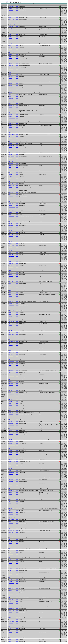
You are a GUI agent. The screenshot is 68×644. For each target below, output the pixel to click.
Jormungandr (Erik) (12, 303)
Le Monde (11, 340)
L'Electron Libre (12, 376)
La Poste (11, 325)
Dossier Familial (12, 160)
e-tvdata (10, 169)
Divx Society (11, 142)
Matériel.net (11, 400)
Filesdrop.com (11, 220)
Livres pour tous (12, 371)
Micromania (11, 416)
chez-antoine (11, 87)
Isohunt (10, 294)
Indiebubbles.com (12, 285)
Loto (10, 372)
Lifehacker (11, 369)
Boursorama (11, 69)
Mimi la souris (11, 420)
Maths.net (11, 401)
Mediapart (11, 405)
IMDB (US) (11, 282)
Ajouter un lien (8, 1)
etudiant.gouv (11, 203)
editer (17, 7)
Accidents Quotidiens (12, 12)
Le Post (10, 343)
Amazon (11, 38)
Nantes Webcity (11, 440)
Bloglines (11, 64)
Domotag (11, 158)
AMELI (10, 40)
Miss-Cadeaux (11, 423)
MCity (10, 403)
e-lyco (10, 167)
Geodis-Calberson (12, 245)
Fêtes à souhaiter (12, 216)
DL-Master (11, 147)
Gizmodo (11, 251)
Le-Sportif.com (11, 352)
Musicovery (11, 427)
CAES (10, 73)
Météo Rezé (11, 414)
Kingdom (11, 316)
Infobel (10, 287)
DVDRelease (11, 165)
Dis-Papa (11, 136)
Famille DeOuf (11, 211)
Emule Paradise (11, 185)
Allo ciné (11, 31)
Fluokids (11, 227)
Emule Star (11, 187)
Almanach (11, 33)
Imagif (10, 280)
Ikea (10, 278)
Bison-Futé (11, 58)
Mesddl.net (11, 411)
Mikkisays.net (11, 418)
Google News (11, 258)
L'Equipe (11, 320)
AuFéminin (11, 47)
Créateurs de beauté (12, 118)
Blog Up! (11, 60)
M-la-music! (11, 385)
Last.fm (10, 329)
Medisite (11, 407)
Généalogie (11, 243)
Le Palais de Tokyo (12, 342)
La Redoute (11, 327)
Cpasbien (11, 113)
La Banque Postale (12, 322)
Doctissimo (11, 154)
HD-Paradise (11, 263)
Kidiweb (11, 312)
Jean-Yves (11, 296)
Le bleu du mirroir (12, 334)
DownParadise (11, 162)
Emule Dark (11, 184)
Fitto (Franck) (11, 223)
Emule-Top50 (11, 193)
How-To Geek (11, 269)
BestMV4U (11, 55)
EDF (10, 173)
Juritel (10, 307)
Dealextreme (11, 129)
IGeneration (11, 276)
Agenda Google (11, 19)
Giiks (10, 249)
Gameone (11, 238)
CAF (10, 75)
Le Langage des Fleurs (12, 336)
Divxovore (11, 144)
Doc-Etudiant (11, 153)
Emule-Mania (11, 191)
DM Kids (11, 149)
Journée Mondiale (12, 305)
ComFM (11, 100)
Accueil (3, 1)
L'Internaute (11, 383)
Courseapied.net (12, 109)
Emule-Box (11, 189)
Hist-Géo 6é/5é (11, 267)
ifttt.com (11, 273)
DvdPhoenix (11, 164)
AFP (10, 17)
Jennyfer (11, 298)
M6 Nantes (11, 389)
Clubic (10, 96)
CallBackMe (11, 76)
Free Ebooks (11, 233)
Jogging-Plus (11, 302)
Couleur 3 (11, 107)
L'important (11, 382)
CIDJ (10, 89)
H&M (10, 262)
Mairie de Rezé (11, 394)
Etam (10, 202)
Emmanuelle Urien (12, 182)
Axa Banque (11, 51)
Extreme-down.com (12, 207)
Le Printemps (11, 345)
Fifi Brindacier (11, 218)
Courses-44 (11, 111)
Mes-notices (11, 409)
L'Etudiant (11, 378)
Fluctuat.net (11, 225)
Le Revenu (11, 347)
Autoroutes (11, 49)
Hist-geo (11, 265)
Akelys (10, 21)
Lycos (10, 374)
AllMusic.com (11, 29)
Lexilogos (11, 365)
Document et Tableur (12, 156)
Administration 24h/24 (12, 14)
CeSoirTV (11, 85)
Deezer (10, 131)
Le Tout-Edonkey (12, 351)
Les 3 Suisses (11, 358)
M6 (10, 387)
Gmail (10, 253)
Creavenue (11, 120)
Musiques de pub (12, 429)
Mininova (11, 421)
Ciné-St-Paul (11, 91)
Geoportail (11, 247)
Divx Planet (11, 140)
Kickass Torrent (11, 311)
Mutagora (11, 431)
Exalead (10, 205)
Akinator (11, 23)
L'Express (11, 380)
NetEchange (11, 441)
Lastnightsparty (11, 331)
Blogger (10, 62)
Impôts (10, 283)
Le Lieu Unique (11, 338)
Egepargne (11, 176)
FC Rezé (11, 213)
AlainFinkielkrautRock (12, 25)
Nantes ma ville (11, 438)
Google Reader (11, 260)
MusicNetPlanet (12, 425)
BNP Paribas (11, 65)
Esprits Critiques (12, 200)
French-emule (11, 236)
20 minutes (11, 8)
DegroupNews (11, 133)
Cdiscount (11, 84)
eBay (10, 171)
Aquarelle (11, 44)
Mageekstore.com (12, 392)
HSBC (10, 271)
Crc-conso (11, 114)
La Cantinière (11, 323)
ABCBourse (11, 10)
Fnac (10, 229)
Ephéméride (11, 196)
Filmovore (11, 222)
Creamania (11, 116)
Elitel (10, 178)
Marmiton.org (11, 398)
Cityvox (10, 94)
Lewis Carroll (11, 363)
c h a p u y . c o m (12, 71)
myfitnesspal (11, 434)
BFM (10, 56)
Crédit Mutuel (11, 122)
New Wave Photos (12, 443)
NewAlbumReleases (12, 445)
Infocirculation (11, 289)
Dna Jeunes (11, 151)
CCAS (10, 82)
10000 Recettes (11, 7)
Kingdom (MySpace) (12, 318)
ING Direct (11, 291)
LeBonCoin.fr (11, 354)
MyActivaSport (11, 432)
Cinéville (11, 93)
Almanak (11, 35)
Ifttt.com (11, 274)
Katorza (10, 309)
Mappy (10, 396)
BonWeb (11, 67)
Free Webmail (11, 234)
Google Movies (11, 256)
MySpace (11, 436)
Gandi (10, 240)
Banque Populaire (12, 53)
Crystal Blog (11, 124)
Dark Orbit (11, 125)
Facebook (11, 209)
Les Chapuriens (11, 360)
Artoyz (10, 45)
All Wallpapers (11, 27)
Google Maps (11, 254)
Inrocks (10, 292)
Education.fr (11, 174)
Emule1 (10, 194)
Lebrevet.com (11, 356)
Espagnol (11, 198)
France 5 (11, 231)
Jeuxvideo (11, 300)
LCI (10, 332)
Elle (10, 180)
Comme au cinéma (12, 102)
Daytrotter (11, 127)
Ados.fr (10, 16)
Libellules (11, 367)
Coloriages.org (11, 98)
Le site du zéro (11, 349)
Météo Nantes (11, 412)
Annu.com (11, 42)
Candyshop (11, 80)
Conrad (10, 104)
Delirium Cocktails (12, 134)
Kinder (10, 314)
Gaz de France (11, 242)
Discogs (10, 138)
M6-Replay (11, 391)
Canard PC (11, 78)
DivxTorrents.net (12, 145)
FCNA (10, 214)
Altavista (11, 36)
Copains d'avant (12, 105)
